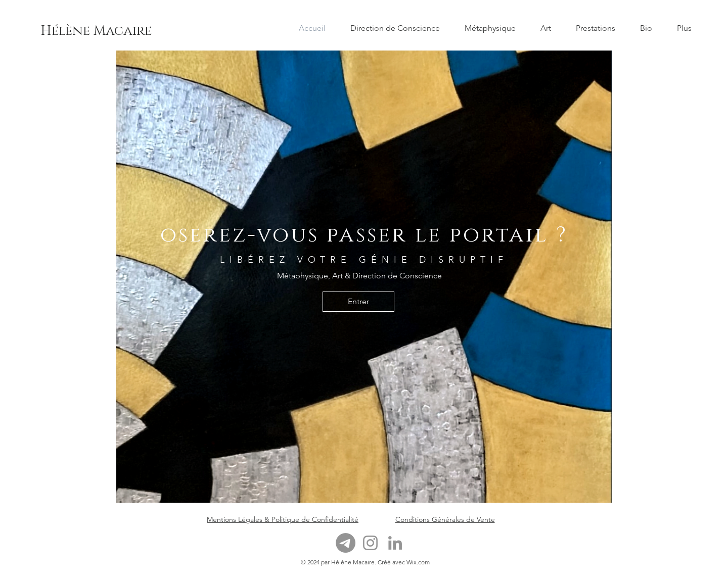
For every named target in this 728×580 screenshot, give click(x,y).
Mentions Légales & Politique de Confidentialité (283, 519)
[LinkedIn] (395, 543)
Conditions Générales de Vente (445, 519)
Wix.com (418, 562)
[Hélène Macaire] (96, 31)
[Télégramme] (346, 543)
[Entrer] (358, 302)
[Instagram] (370, 543)
